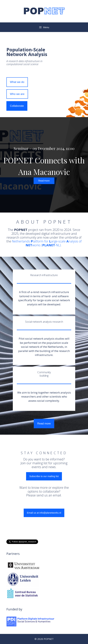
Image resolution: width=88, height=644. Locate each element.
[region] (44, 165)
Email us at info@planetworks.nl (44, 513)
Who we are (17, 94)
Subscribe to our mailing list (44, 476)
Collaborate (17, 106)
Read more (44, 424)
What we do (17, 82)
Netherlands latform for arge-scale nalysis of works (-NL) (47, 243)
